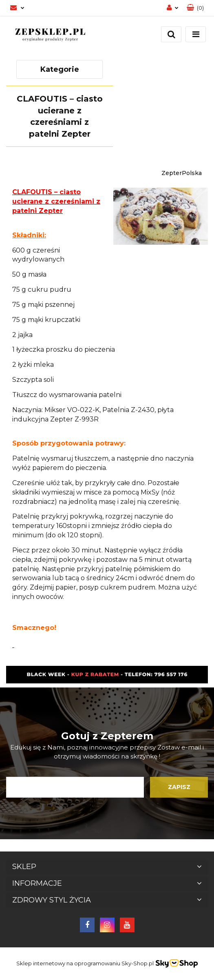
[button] (195, 8)
